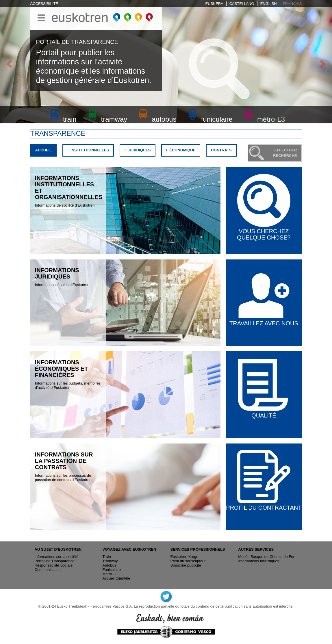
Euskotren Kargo (184, 557)
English (269, 4)
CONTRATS (221, 150)
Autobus (110, 565)
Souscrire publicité (186, 565)
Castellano (242, 4)
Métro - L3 (111, 574)
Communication (48, 570)
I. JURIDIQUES (138, 150)
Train (107, 557)
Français (292, 4)
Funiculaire (112, 570)
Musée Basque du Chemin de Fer (266, 557)
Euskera (214, 4)
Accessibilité (44, 4)
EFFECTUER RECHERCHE (285, 153)
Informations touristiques (259, 561)
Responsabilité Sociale (54, 565)
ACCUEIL (46, 151)
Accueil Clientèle (116, 578)
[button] (8, 62)
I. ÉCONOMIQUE (181, 150)
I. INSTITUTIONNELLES (88, 150)
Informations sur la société (57, 557)
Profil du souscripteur (188, 561)
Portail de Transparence (55, 561)
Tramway (110, 561)
